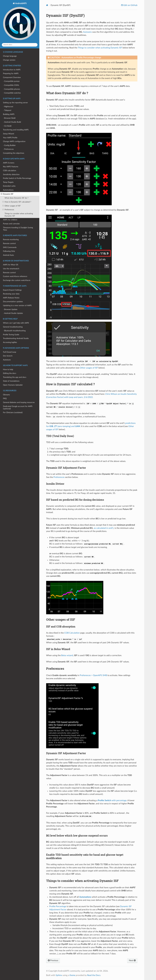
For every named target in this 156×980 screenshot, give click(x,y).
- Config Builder (9, 145)
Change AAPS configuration (14, 141)
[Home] (47, 5)
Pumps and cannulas (11, 224)
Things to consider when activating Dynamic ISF (19, 215)
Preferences (8, 210)
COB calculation (10, 171)
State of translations (11, 381)
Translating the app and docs (15, 377)
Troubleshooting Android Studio (16, 338)
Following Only (9, 251)
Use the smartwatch (11, 269)
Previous (53, 960)
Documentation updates (13, 302)
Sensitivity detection (11, 174)
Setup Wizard (9, 134)
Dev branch (8, 356)
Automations (8, 190)
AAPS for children (10, 220)
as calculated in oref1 (104, 528)
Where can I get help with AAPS (16, 323)
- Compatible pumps (11, 81)
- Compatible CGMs (11, 85)
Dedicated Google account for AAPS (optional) (18, 408)
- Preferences (8, 149)
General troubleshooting (13, 327)
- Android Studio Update (13, 313)
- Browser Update (10, 309)
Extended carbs (9, 186)
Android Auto (8, 255)
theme (72, 975)
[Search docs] (20, 45)
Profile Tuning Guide (11, 335)
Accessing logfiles (10, 342)
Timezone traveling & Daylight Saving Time (18, 229)
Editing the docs (10, 373)
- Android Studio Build (12, 122)
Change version (9, 60)
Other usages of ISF (11, 206)
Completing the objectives (14, 153)
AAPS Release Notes (11, 298)
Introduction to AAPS (12, 70)
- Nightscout (8, 107)
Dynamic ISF (7, 194)
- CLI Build (7, 126)
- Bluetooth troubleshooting (14, 331)
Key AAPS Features (11, 167)
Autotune (7, 360)
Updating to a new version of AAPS (17, 305)
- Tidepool (7, 110)
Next (132, 960)
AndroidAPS (20, 22)
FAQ (5, 398)
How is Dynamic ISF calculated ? (17, 202)
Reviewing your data (11, 294)
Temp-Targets (8, 182)
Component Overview (12, 77)
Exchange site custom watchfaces (17, 280)
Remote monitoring (11, 240)
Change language (10, 56)
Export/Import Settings (12, 290)
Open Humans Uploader (13, 385)
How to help (8, 369)
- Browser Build (9, 118)
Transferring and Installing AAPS (16, 130)
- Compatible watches (12, 93)
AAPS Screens (9, 163)
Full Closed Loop (10, 352)
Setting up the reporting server (15, 103)
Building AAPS (9, 114)
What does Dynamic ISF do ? (16, 198)
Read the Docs (94, 975)
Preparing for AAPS (11, 74)
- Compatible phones (11, 89)
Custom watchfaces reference (15, 276)
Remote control (9, 243)
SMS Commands (10, 247)
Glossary (6, 395)
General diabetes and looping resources (19, 402)
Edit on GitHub (130, 5)
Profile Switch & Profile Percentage (17, 178)
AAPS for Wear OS (11, 265)
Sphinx (59, 975)
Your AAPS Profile (10, 138)
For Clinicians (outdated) (13, 412)
